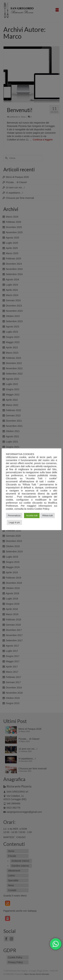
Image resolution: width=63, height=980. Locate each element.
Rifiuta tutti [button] (47, 515)
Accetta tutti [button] (32, 515)
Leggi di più (14, 522)
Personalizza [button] (14, 515)
